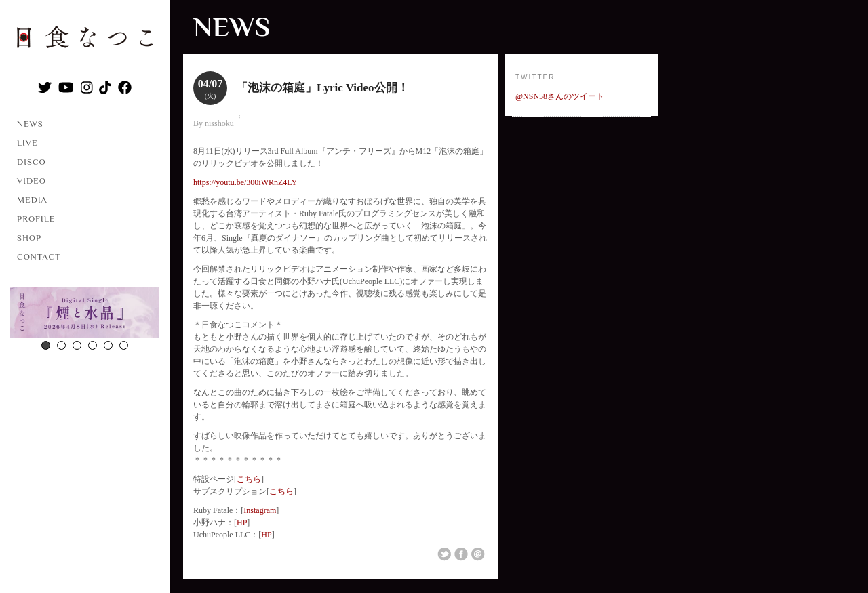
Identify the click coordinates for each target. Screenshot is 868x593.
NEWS (30, 124)
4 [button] (93, 345)
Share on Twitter (444, 554)
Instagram (260, 510)
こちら (249, 479)
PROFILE (36, 219)
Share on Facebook (461, 554)
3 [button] (77, 345)
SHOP (29, 238)
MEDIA (32, 200)
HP (242, 523)
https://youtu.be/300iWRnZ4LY (245, 182)
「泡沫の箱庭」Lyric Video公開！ (322, 88)
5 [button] (108, 345)
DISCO (32, 162)
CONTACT (39, 257)
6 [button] (124, 345)
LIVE (27, 143)
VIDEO (32, 181)
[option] (85, 314)
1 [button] (46, 345)
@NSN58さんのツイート (560, 96)
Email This (478, 554)
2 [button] (61, 345)
